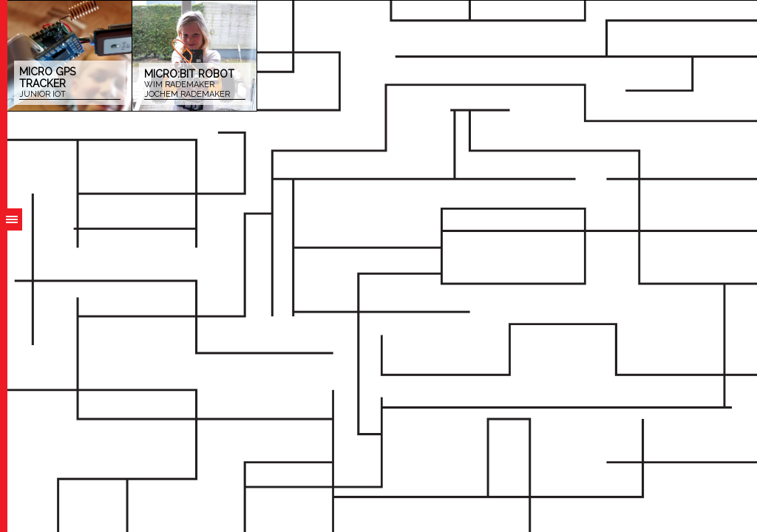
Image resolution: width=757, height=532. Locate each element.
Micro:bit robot (195, 84)
